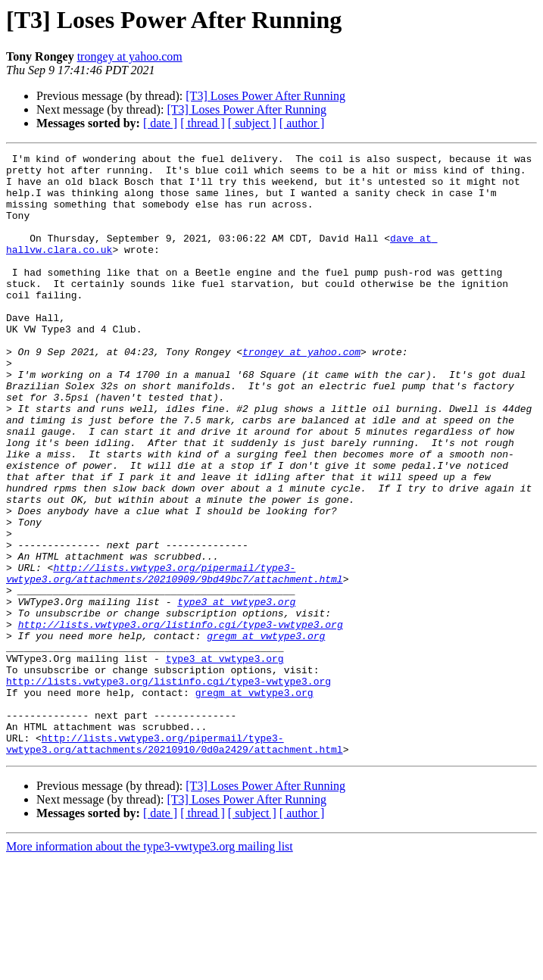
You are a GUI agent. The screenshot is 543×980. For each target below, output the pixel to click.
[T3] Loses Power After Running (265, 96)
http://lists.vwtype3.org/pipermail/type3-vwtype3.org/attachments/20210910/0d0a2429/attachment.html (175, 863)
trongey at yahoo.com (130, 56)
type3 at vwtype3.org (236, 692)
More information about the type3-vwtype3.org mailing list (150, 967)
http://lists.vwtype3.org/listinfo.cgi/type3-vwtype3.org (181, 719)
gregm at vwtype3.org (266, 733)
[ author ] (302, 123)
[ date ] (160, 123)
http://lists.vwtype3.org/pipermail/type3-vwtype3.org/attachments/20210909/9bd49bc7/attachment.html (175, 658)
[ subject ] (252, 123)
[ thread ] (203, 123)
